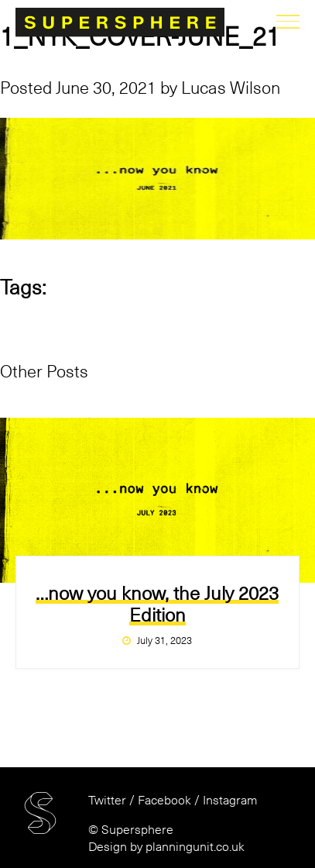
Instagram (230, 801)
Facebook (164, 801)
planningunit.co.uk (195, 847)
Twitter (107, 801)
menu (288, 22)
